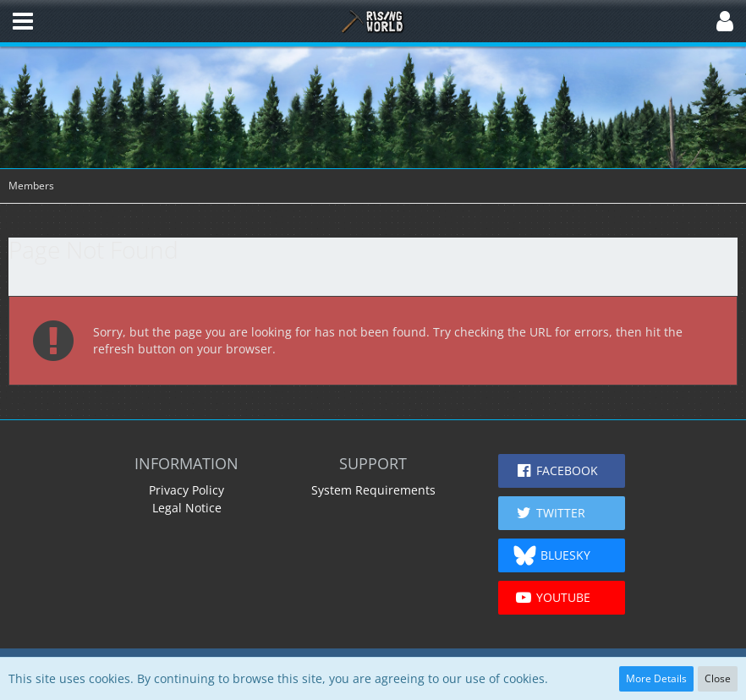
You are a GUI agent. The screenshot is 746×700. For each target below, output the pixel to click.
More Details (656, 678)
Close (718, 678)
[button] (23, 21)
